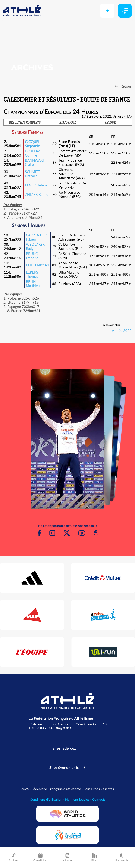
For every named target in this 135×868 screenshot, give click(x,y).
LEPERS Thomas (32, 274)
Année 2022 (122, 330)
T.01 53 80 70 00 (41, 728)
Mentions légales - (79, 799)
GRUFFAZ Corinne (33, 153)
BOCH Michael (37, 265)
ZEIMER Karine (37, 194)
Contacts (99, 799)
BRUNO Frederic (32, 256)
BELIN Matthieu (33, 284)
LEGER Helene (36, 185)
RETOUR (110, 123)
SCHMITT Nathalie (33, 174)
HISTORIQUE (68, 123)
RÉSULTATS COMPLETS (25, 123)
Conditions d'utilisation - (47, 799)
